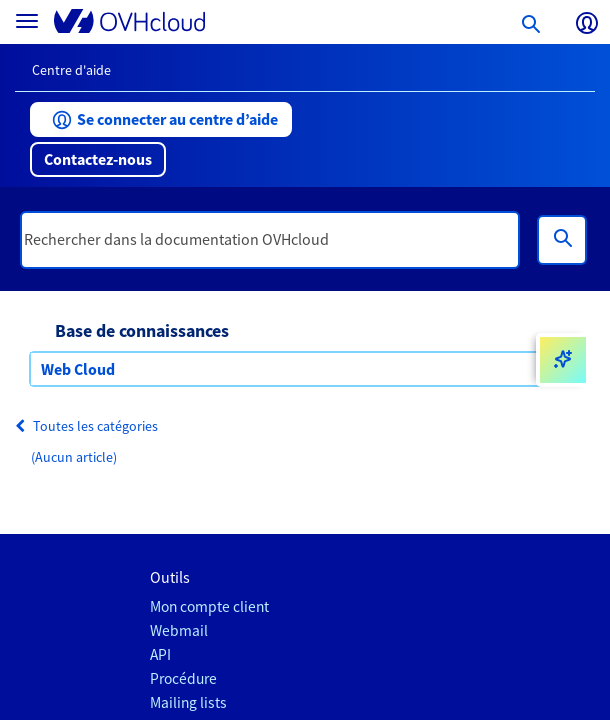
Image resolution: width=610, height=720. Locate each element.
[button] (161, 119)
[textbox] (270, 240)
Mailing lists (188, 702)
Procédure (183, 678)
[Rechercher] (562, 240)
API (160, 654)
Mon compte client (209, 606)
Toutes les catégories (86, 426)
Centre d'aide (71, 70)
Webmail (179, 630)
